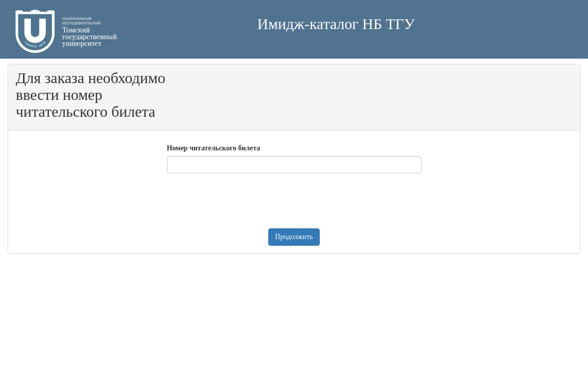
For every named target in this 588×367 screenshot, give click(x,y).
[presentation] (244, 201)
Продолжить (294, 237)
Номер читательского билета (214, 148)
